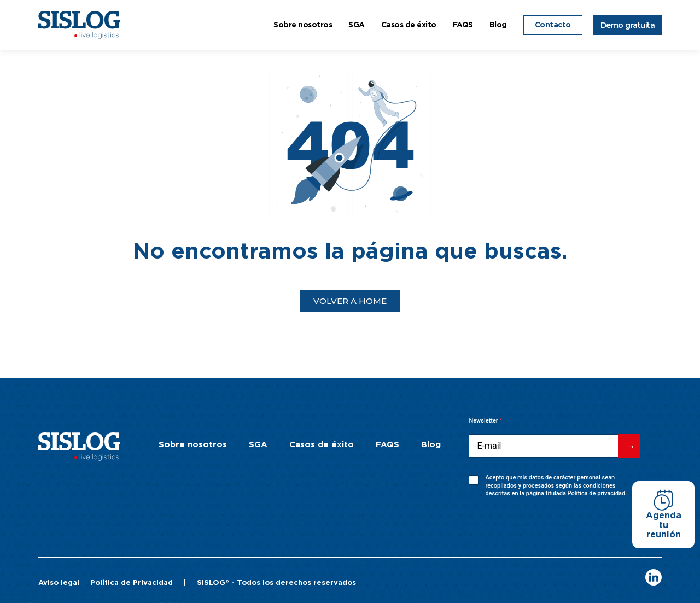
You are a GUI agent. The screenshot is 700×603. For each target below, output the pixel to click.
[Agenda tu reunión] (663, 500)
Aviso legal (59, 583)
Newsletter (485, 421)
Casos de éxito (409, 25)
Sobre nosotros (303, 25)
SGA (357, 25)
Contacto (553, 25)
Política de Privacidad (132, 583)
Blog (498, 25)
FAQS (463, 25)
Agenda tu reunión (664, 525)
